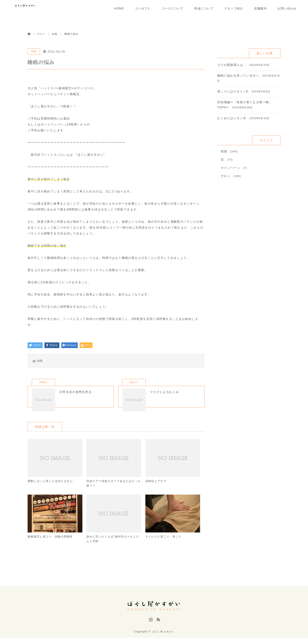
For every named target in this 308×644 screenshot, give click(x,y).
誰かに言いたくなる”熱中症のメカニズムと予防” (113, 547)
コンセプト (143, 8)
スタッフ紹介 (234, 8)
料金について (204, 8)
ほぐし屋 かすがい (163, 638)
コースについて (172, 8)
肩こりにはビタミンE (233, 91)
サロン (226, 176)
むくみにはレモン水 (232, 118)
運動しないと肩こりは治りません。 (54, 488)
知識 (34, 51)
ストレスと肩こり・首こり (165, 544)
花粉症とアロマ (157, 488)
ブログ (41, 34)
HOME (119, 8)
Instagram (150, 628)
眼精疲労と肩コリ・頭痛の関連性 (52, 544)
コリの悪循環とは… (232, 65)
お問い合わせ (287, 8)
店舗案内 (260, 8)
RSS (158, 628)
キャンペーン (230, 168)
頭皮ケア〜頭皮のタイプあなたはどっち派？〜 (112, 490)
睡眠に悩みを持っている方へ (238, 76)
